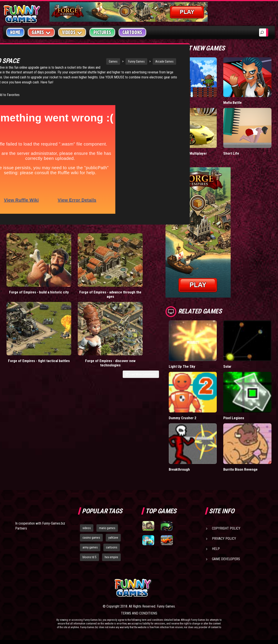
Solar (227, 366)
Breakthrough (179, 469)
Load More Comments (141, 293)
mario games (107, 528)
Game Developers (226, 559)
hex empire (111, 557)
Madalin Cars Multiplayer (188, 153)
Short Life (231, 153)
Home (15, 32)
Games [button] (41, 32)
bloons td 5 (89, 557)
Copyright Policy (226, 528)
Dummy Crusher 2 (183, 418)
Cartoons (132, 32)
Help (216, 549)
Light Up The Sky (182, 366)
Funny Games (105, 61)
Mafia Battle (232, 102)
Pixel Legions (234, 418)
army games (90, 547)
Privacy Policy (224, 538)
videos (87, 528)
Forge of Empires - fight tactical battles (101, 277)
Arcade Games (133, 61)
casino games (91, 538)
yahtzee (113, 538)
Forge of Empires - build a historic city (23, 277)
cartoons (112, 547)
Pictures (102, 32)
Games (82, 61)
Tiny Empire (178, 102)
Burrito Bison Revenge (241, 469)
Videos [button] (72, 32)
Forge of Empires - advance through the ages (62, 280)
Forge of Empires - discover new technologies (140, 280)
